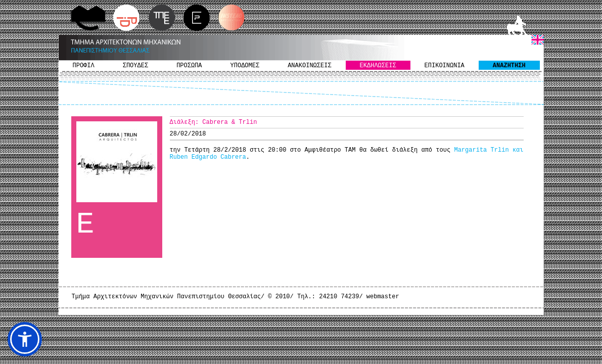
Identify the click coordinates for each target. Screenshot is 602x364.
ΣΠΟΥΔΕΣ (135, 66)
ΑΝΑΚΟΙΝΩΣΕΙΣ (309, 66)
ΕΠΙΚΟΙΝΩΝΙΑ (445, 66)
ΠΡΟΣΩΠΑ (189, 66)
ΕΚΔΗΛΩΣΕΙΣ (378, 66)
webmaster (383, 297)
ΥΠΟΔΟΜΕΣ (245, 66)
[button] (25, 339)
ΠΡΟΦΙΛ (84, 66)
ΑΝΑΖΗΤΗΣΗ (509, 66)
